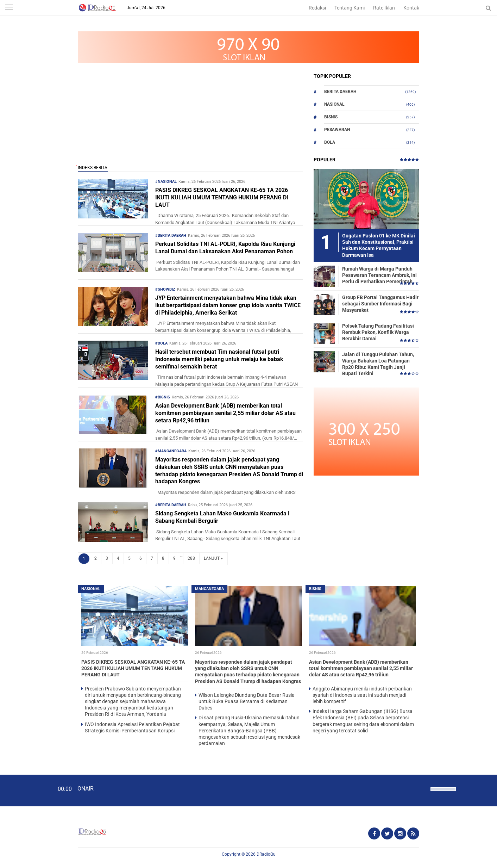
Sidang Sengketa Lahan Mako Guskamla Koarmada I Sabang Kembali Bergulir (222, 517)
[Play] (23, 790)
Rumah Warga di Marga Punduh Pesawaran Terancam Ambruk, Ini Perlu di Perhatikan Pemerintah (379, 275)
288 (191, 558)
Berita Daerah (340, 92)
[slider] (443, 794)
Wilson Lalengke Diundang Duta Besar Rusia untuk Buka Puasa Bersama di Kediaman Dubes (247, 701)
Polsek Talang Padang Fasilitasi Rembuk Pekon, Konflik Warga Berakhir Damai (378, 332)
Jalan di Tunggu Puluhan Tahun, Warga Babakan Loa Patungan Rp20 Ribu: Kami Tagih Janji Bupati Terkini (378, 364)
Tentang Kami (350, 8)
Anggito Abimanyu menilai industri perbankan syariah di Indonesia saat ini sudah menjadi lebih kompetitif (362, 695)
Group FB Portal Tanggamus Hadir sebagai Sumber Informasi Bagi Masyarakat (380, 304)
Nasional (334, 104)
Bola (330, 142)
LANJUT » (213, 558)
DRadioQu (266, 854)
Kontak (411, 8)
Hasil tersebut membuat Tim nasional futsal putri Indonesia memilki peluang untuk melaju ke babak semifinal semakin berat (219, 359)
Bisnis (331, 117)
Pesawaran (337, 130)
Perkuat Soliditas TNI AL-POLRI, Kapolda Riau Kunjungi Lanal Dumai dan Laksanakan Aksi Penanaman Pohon (225, 248)
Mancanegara (209, 589)
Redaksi (317, 8)
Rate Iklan (384, 8)
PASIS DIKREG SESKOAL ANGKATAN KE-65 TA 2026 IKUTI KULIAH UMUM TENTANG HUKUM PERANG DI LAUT (222, 197)
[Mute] (423, 788)
